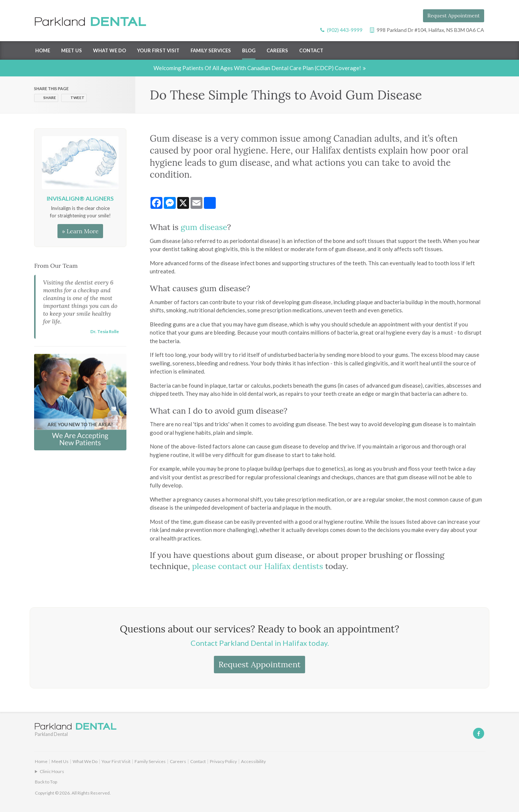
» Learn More (80, 231)
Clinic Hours (52, 771)
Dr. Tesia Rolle (105, 331)
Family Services (211, 50)
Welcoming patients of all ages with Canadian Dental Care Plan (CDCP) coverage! (257, 68)
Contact (311, 50)
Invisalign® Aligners (80, 198)
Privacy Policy (223, 761)
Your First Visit (158, 50)
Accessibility (253, 761)
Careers (277, 50)
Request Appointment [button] (454, 16)
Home (43, 50)
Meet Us (72, 50)
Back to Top (46, 782)
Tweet (77, 98)
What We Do (110, 50)
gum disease (204, 227)
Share (50, 98)
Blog (249, 50)
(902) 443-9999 (345, 30)
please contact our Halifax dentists (258, 566)
